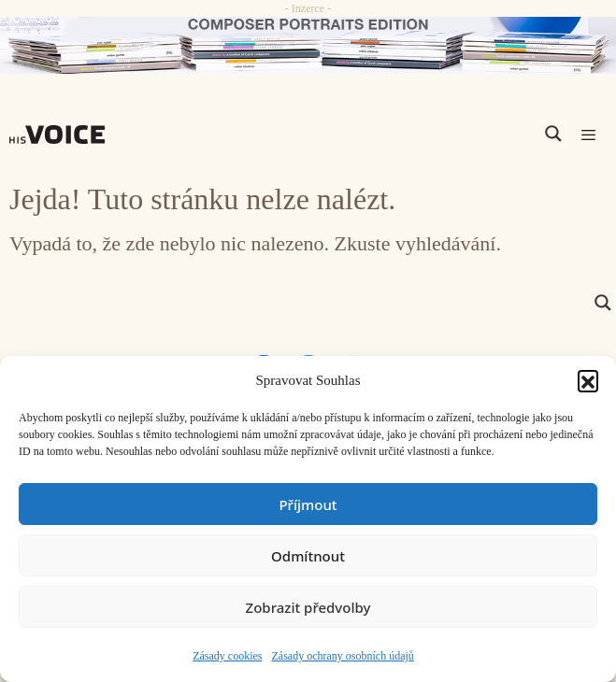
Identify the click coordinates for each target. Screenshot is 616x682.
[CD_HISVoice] (308, 45)
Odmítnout (308, 556)
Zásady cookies (227, 656)
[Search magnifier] (553, 134)
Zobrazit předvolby (308, 607)
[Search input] (465, 134)
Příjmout (308, 504)
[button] (588, 380)
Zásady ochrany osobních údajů (343, 656)
